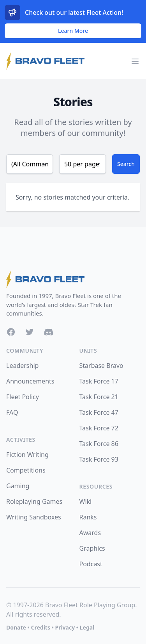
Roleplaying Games (34, 501)
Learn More (73, 31)
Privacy (65, 627)
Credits (40, 627)
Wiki (86, 501)
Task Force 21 (99, 397)
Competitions (26, 470)
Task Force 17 (99, 381)
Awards (90, 533)
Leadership (22, 366)
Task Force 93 (99, 459)
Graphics (92, 548)
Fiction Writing (27, 455)
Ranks (88, 517)
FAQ (12, 412)
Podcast (91, 564)
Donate (16, 627)
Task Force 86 (99, 444)
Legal (87, 627)
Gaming (18, 486)
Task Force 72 (99, 428)
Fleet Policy (23, 397)
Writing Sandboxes (34, 517)
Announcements (30, 381)
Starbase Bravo (101, 366)
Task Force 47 (99, 412)
